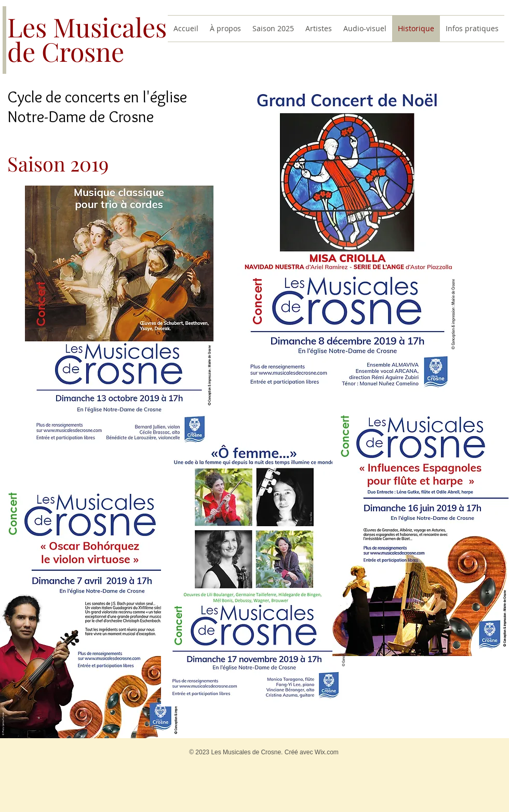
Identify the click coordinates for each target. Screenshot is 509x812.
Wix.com (327, 752)
